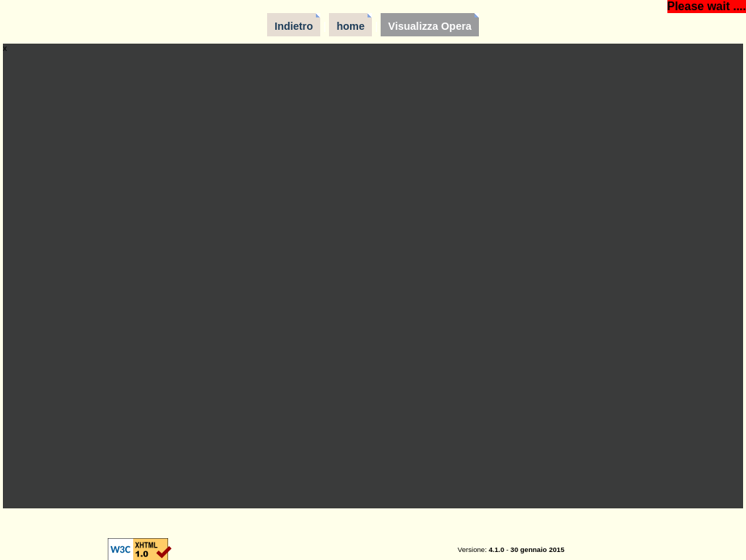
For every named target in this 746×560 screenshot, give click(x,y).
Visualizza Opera (430, 26)
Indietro (294, 26)
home (350, 26)
